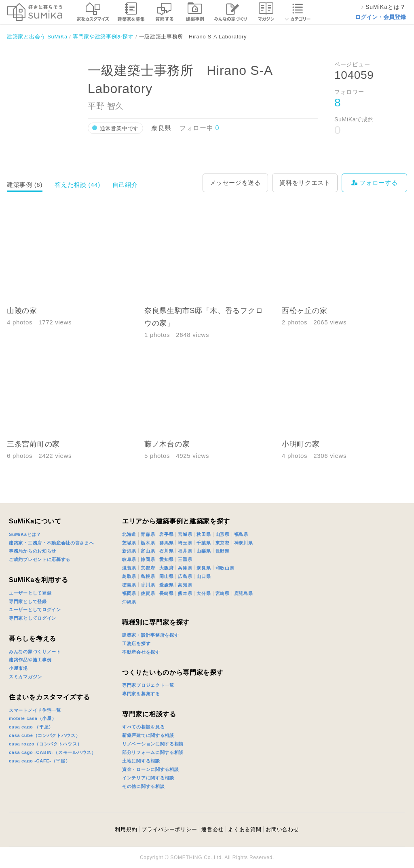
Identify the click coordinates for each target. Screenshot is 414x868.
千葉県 (204, 543)
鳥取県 (129, 576)
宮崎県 (223, 593)
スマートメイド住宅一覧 (35, 710)
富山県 (148, 551)
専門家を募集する (141, 694)
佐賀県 (148, 593)
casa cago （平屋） (31, 727)
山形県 (223, 534)
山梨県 (204, 551)
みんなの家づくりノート (35, 652)
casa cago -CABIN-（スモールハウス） (53, 752)
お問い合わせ (282, 829)
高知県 (185, 585)
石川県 (166, 551)
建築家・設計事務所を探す (150, 635)
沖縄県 (129, 602)
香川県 (148, 585)
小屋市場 (18, 668)
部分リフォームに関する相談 (153, 752)
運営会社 (212, 829)
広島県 (185, 576)
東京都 (223, 543)
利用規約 (126, 829)
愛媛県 (166, 585)
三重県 (185, 559)
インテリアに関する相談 (148, 778)
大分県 (204, 593)
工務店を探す (136, 644)
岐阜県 (129, 559)
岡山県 (166, 576)
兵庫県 (185, 568)
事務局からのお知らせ (33, 551)
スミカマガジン (25, 677)
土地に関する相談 (141, 761)
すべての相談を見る (143, 727)
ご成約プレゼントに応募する (40, 559)
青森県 (148, 534)
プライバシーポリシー (169, 829)
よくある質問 (245, 829)
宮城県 (185, 534)
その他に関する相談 (143, 786)
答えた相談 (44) (77, 185)
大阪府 (166, 568)
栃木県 (148, 543)
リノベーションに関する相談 (153, 744)
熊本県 (185, 593)
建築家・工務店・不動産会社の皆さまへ (52, 543)
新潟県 (129, 551)
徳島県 (129, 585)
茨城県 (129, 543)
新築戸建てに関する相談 (148, 735)
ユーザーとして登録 (30, 593)
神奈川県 (244, 543)
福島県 (241, 534)
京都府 (148, 568)
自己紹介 (125, 185)
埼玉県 (185, 543)
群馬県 (166, 543)
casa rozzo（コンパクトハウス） (45, 744)
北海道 (129, 534)
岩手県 (166, 534)
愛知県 (166, 559)
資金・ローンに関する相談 (150, 769)
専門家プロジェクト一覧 (148, 685)
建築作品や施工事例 (30, 660)
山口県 (204, 576)
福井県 (185, 551)
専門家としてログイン (33, 618)
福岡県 (129, 593)
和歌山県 (225, 568)
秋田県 (204, 534)
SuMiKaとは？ (25, 534)
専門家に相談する (149, 714)
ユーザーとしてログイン (35, 610)
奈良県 (204, 568)
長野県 (223, 551)
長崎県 (166, 593)
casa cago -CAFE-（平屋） (40, 761)
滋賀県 (129, 568)
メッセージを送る (235, 183)
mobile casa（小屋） (33, 718)
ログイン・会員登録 (380, 17)
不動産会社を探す (141, 652)
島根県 (148, 576)
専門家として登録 (28, 601)
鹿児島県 (244, 593)
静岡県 (148, 559)
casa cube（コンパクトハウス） (45, 735)
